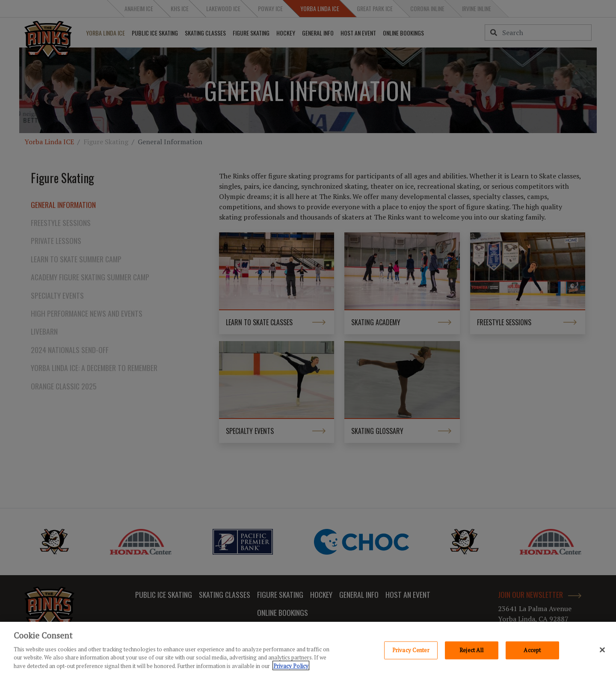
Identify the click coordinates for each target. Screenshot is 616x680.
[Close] (602, 651)
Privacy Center (411, 651)
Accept (532, 651)
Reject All (471, 651)
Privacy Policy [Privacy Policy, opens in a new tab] (291, 667)
